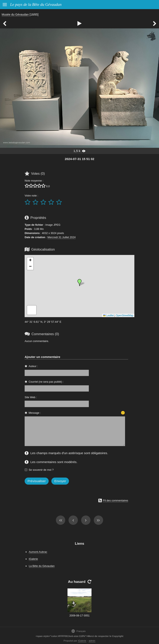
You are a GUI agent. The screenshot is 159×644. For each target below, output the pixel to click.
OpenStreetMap (125, 315)
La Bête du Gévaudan (42, 566)
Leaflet (108, 315)
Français (78, 631)
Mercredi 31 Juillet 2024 (61, 237)
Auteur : (33, 366)
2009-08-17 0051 (79, 615)
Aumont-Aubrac (38, 552)
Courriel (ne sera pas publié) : (46, 382)
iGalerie (33, 559)
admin (92, 641)
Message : (35, 413)
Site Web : (31, 397)
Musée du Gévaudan (15, 15)
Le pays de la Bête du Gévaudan (36, 4)
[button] (79, 283)
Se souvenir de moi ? (41, 470)
